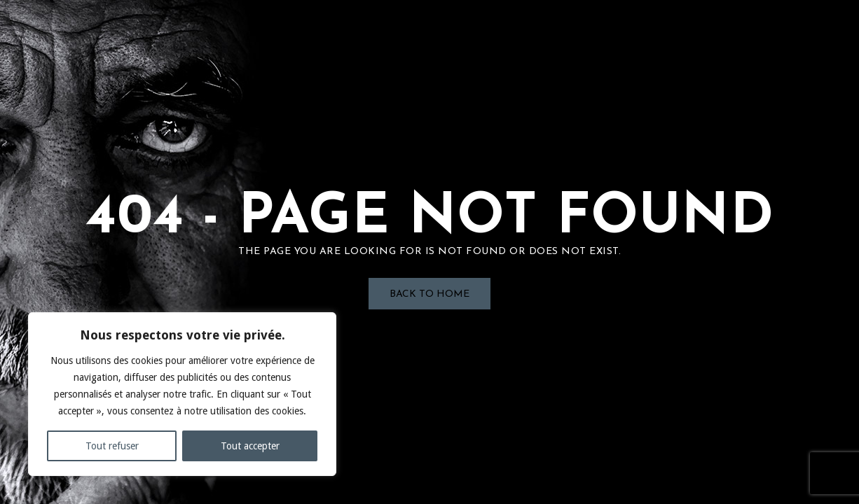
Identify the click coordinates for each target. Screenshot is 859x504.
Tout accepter (250, 446)
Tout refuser (112, 446)
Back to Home (429, 294)
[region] (182, 394)
